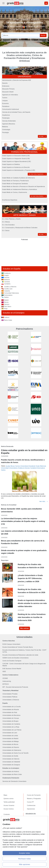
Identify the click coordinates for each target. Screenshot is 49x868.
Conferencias (31, 805)
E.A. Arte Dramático (8, 225)
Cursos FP (30, 802)
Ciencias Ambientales (9, 121)
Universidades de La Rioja (11, 727)
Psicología (5, 132)
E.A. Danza (6, 231)
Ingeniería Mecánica (9, 124)
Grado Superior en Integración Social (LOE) (16, 159)
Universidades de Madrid (10, 739)
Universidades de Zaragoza (11, 765)
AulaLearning (7, 681)
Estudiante (32, 466)
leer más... (44, 501)
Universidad (5, 468)
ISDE (4, 672)
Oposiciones (31, 809)
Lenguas (5, 101)
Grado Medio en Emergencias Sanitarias (15, 184)
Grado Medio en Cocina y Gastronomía (15, 192)
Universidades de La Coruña (12, 707)
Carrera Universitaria (22, 466)
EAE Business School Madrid (12, 669)
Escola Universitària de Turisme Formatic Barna (18, 647)
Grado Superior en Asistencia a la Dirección (16, 167)
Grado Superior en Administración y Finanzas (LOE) (19, 170)
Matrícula (43, 466)
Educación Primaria (8, 89)
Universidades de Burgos (10, 721)
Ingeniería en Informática (10, 95)
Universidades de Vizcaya (11, 718)
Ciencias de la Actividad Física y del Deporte (16, 112)
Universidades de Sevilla (10, 756)
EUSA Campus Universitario (11, 644)
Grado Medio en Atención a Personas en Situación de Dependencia (23, 186)
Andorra (7, 317)
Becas (13, 466)
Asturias (27, 468)
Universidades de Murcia (10, 744)
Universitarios (13, 468)
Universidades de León (10, 733)
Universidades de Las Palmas (12, 730)
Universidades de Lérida (10, 736)
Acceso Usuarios (9, 805)
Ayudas (8, 466)
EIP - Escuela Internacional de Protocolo (15, 687)
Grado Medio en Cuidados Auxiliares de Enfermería (18, 178)
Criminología (6, 130)
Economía (5, 103)
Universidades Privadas (10, 694)
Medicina (5, 127)
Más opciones (24, 864)
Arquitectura (6, 115)
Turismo (5, 98)
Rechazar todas (24, 859)
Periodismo (6, 106)
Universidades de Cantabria (11, 724)
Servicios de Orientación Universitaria (14, 781)
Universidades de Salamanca (12, 750)
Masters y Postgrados (34, 799)
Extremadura (41, 468)
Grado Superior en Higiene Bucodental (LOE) (16, 161)
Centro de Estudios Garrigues (12, 661)
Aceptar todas (24, 853)
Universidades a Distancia (11, 700)
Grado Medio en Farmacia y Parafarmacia (15, 181)
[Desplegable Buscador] (46, 3)
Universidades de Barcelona (11, 715)
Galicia (3, 470)
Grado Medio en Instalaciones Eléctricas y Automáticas (20, 189)
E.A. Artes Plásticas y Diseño (11, 219)
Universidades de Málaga (11, 741)
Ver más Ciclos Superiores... (37, 174)
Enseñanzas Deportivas (10, 200)
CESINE (5, 678)
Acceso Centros (9, 809)
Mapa (5, 795)
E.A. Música (6, 222)
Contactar (7, 814)
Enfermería (6, 86)
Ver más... (42, 136)
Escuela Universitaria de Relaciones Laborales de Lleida (20, 655)
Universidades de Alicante (11, 710)
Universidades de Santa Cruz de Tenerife (15, 753)
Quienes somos (9, 799)
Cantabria (33, 468)
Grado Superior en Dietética (11, 164)
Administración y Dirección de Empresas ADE (17, 80)
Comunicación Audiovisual (10, 109)
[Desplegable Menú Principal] (3, 3)
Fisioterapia (6, 118)
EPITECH (6, 684)
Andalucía (21, 468)
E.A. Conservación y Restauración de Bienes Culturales (20, 228)
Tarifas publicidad (9, 802)
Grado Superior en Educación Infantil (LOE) (16, 156)
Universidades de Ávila (10, 712)
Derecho (5, 83)
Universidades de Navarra (11, 747)
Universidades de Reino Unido (12, 774)
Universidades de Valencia (11, 759)
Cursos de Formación (34, 795)
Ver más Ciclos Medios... (38, 196)
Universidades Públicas (10, 697)
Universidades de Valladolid (11, 762)
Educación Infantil (8, 92)
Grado (38, 466)
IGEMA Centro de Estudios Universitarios (16, 658)
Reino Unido (8, 320)
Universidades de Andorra (11, 772)
